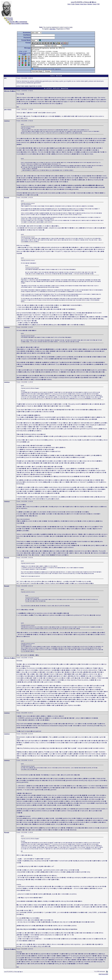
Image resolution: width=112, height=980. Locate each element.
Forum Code (19, 53)
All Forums (9, 18)
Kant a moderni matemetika (20, 23)
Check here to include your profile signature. (43, 73)
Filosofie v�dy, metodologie (18, 22)
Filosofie (10, 20)
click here (52, 29)
